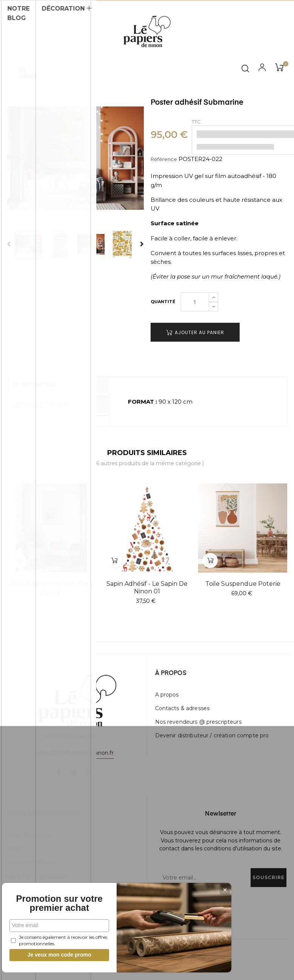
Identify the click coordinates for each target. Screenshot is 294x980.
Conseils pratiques (32, 862)
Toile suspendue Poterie (243, 584)
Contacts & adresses (182, 708)
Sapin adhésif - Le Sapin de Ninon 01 (147, 588)
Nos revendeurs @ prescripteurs (198, 722)
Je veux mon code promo (57, 955)
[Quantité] (195, 302)
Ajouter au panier (195, 332)
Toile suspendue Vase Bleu (51, 584)
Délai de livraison (30, 835)
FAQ (13, 849)
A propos (167, 695)
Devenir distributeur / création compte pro (212, 735)
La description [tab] (41, 386)
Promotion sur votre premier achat (57, 899)
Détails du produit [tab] (47, 404)
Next (142, 244)
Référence (164, 159)
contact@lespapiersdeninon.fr (74, 753)
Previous (9, 244)
